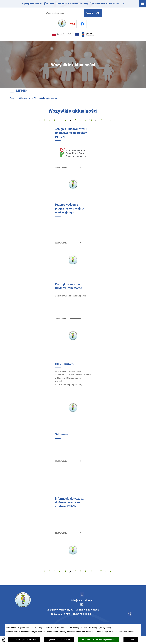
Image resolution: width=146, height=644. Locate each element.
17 (100, 120)
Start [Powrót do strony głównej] (13, 98)
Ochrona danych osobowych (24, 639)
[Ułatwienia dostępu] (98, 13)
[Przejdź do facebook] (82, 24)
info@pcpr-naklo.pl (33, 4)
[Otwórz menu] (142, 4)
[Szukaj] (89, 13)
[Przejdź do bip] (72, 24)
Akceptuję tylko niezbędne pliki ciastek (99, 639)
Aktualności (25, 98)
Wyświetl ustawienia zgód (59, 639)
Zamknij (131, 639)
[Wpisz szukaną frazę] (64, 13)
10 (91, 120)
